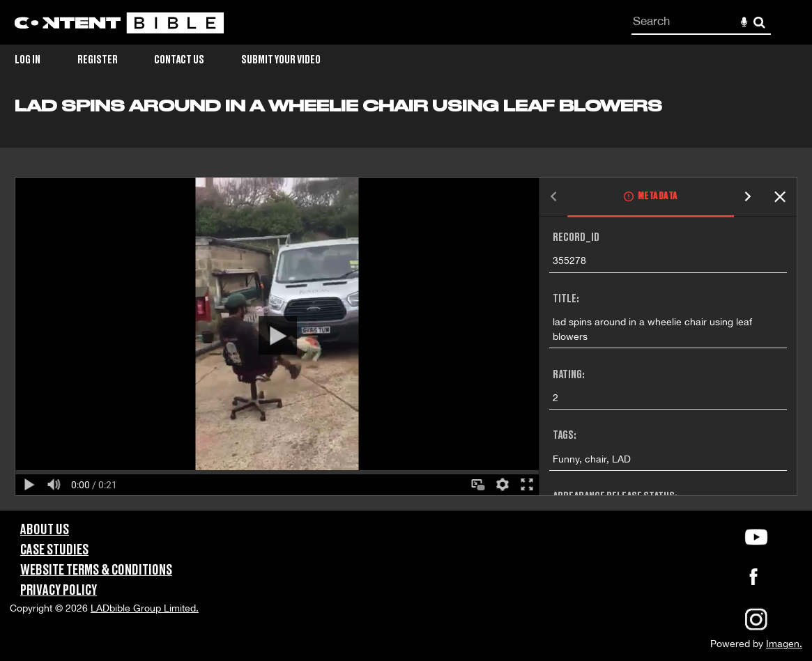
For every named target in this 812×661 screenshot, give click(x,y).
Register (98, 60)
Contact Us (179, 60)
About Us (45, 530)
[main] (406, 304)
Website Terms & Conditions (96, 570)
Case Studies (54, 550)
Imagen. (784, 644)
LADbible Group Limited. (145, 608)
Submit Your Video (281, 60)
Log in (28, 60)
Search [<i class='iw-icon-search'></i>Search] (759, 22)
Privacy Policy (59, 591)
